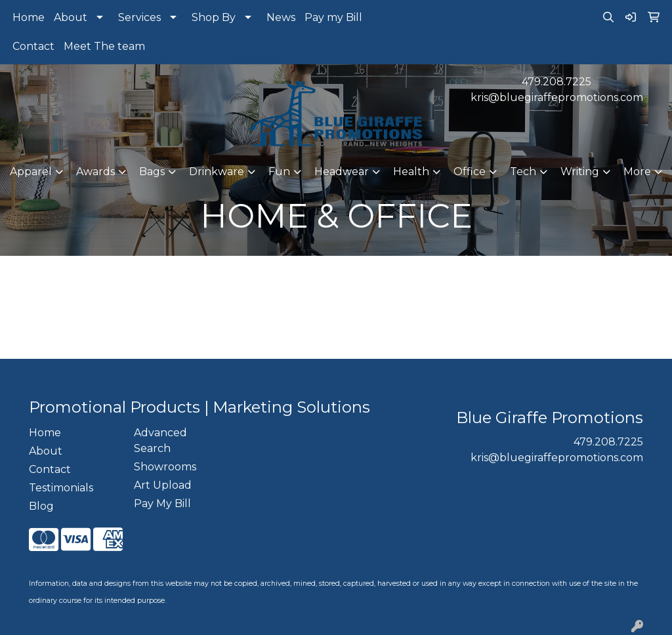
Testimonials (61, 488)
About (71, 17)
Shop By (214, 17)
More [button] (637, 172)
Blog (41, 506)
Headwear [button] (342, 172)
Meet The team (104, 46)
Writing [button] (580, 172)
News (281, 17)
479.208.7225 (556, 82)
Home (29, 17)
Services (139, 17)
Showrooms (165, 467)
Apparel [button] (31, 172)
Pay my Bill (333, 17)
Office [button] (470, 172)
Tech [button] (523, 172)
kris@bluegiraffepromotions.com (557, 97)
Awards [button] (95, 172)
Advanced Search (160, 440)
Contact (33, 46)
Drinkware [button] (217, 172)
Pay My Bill (162, 503)
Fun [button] (279, 172)
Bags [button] (152, 172)
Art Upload (163, 485)
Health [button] (411, 172)
